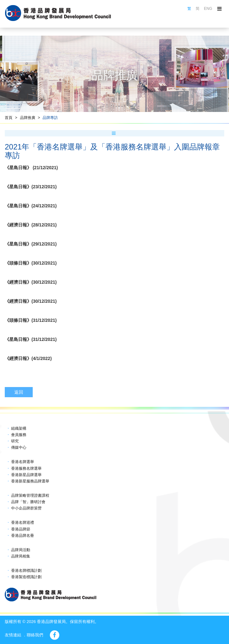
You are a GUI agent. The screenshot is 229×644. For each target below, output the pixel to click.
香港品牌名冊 (23, 536)
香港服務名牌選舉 (26, 468)
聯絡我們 (35, 635)
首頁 (9, 118)
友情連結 (13, 635)
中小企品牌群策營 (26, 508)
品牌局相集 (21, 556)
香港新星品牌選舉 (26, 475)
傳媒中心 (19, 447)
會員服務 (19, 435)
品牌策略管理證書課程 (30, 495)
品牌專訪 (50, 118)
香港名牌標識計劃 (26, 571)
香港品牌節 (21, 529)
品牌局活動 (21, 550)
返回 (19, 392)
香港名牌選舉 (23, 462)
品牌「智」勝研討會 (28, 502)
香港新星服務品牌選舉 (30, 481)
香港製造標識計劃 (26, 577)
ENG (208, 9)
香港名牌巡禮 (23, 523)
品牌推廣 (28, 118)
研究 (15, 441)
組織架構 (19, 428)
